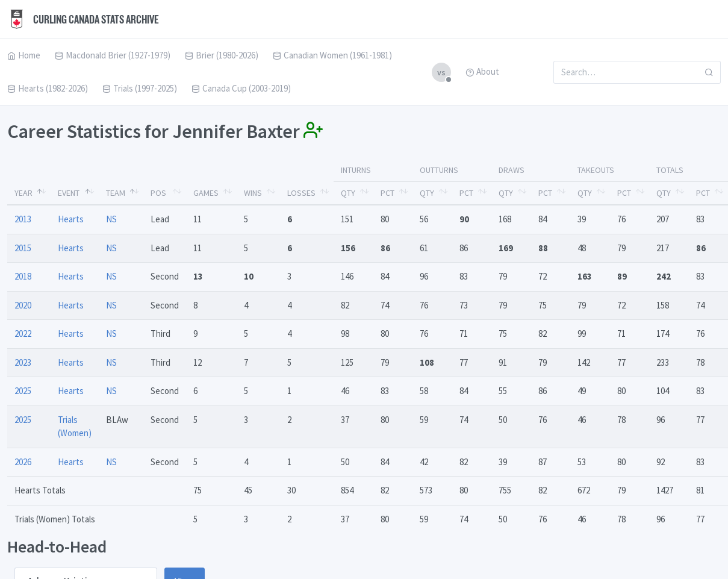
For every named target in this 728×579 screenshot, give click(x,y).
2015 (23, 248)
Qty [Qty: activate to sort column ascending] (348, 193)
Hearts (71, 219)
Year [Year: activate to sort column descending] (23, 193)
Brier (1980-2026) (222, 55)
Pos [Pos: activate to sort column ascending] (158, 193)
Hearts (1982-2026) (48, 88)
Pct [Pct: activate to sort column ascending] (387, 193)
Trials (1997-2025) (140, 88)
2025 (23, 391)
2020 (23, 305)
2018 (23, 276)
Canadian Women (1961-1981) (332, 55)
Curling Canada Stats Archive (83, 19)
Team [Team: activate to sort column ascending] (116, 193)
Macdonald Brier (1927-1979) (113, 55)
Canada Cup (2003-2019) (241, 88)
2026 (23, 462)
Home (24, 55)
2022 (23, 333)
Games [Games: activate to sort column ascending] (206, 193)
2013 (23, 219)
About (482, 71)
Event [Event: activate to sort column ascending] (69, 193)
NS (111, 219)
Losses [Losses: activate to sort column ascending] (301, 193)
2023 (23, 362)
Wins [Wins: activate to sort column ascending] (253, 193)
